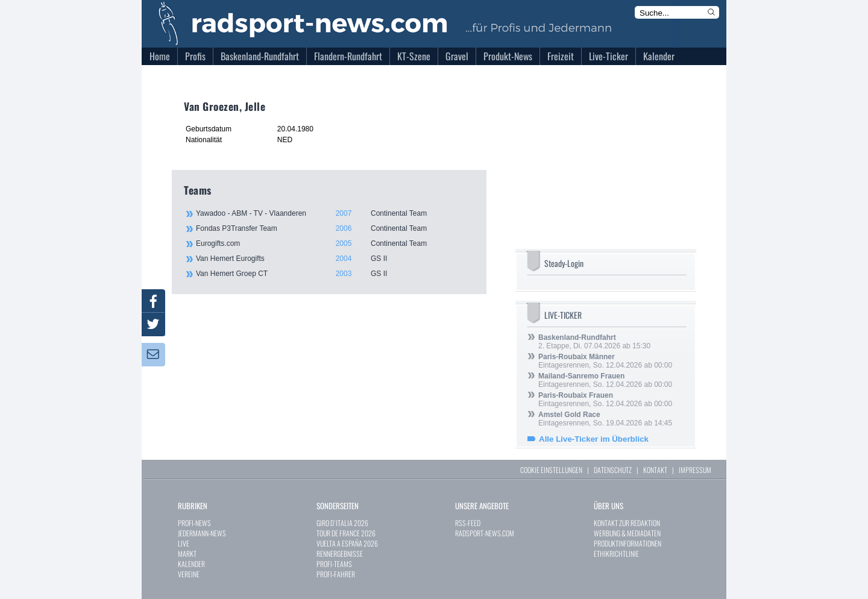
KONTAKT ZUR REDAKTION (627, 523)
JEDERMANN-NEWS (202, 533)
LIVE (184, 543)
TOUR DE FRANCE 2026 (346, 533)
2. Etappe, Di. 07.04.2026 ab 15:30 (594, 342)
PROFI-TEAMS (334, 564)
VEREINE (189, 574)
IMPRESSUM (695, 470)
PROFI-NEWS (194, 523)
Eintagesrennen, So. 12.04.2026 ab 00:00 (605, 361)
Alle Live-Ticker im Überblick (594, 439)
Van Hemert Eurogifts (335, 259)
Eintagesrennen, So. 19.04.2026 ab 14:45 (605, 419)
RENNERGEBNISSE (340, 554)
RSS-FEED (468, 523)
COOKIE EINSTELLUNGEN (551, 470)
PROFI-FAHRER (336, 574)
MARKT (187, 554)
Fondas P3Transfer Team (335, 228)
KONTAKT (655, 470)
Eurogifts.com (335, 243)
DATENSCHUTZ (613, 470)
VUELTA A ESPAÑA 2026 (347, 543)
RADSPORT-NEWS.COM (485, 533)
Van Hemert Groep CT (335, 274)
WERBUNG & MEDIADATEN (627, 533)
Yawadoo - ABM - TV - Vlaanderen (335, 213)
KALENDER (191, 564)
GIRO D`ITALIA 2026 (342, 523)
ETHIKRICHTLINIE (616, 554)
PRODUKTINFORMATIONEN (627, 543)
